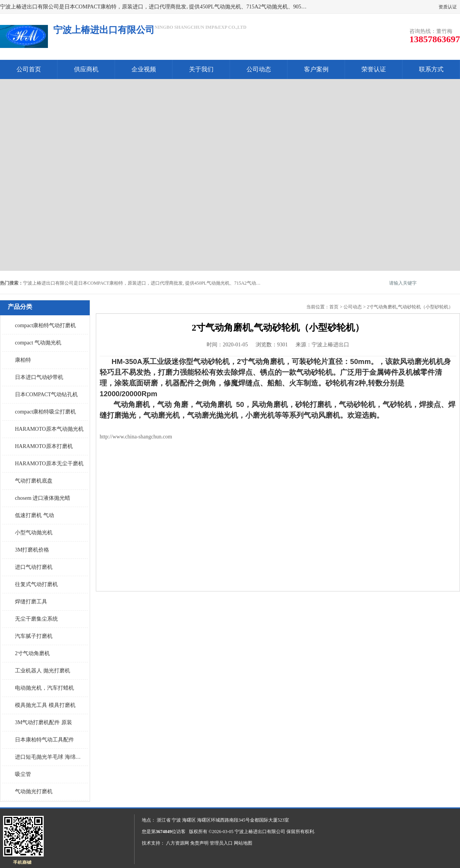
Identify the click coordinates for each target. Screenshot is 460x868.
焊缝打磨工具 (31, 602)
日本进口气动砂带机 (39, 377)
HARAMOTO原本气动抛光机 (49, 429)
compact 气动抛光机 (38, 343)
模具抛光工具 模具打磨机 (45, 705)
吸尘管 (23, 774)
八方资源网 (177, 843)
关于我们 (201, 69)
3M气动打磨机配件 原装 (44, 722)
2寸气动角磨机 (32, 653)
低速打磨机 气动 (34, 515)
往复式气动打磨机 (36, 584)
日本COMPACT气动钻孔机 (46, 394)
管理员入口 (221, 843)
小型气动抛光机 (34, 533)
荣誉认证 (374, 69)
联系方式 (431, 69)
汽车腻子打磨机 (34, 636)
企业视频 (144, 69)
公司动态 (259, 69)
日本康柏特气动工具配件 (44, 740)
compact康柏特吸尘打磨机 (45, 412)
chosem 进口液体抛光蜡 (43, 498)
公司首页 (29, 69)
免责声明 (199, 843)
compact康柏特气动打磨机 (45, 325)
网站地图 (243, 843)
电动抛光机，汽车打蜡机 (44, 688)
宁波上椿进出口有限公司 (260, 832)
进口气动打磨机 (34, 567)
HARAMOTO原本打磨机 (44, 446)
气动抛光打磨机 (34, 791)
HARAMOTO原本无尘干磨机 (49, 464)
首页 (334, 307)
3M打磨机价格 (32, 550)
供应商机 (86, 69)
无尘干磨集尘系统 (36, 619)
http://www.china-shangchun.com (136, 437)
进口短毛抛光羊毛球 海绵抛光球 (49, 757)
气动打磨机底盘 (34, 481)
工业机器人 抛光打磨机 (43, 671)
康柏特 (23, 360)
